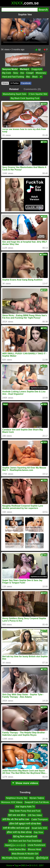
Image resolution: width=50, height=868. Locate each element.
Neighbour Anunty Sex (17, 798)
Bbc (28, 77)
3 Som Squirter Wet (38, 94)
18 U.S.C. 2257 (36, 865)
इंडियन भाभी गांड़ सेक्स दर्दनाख (19, 832)
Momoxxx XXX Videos (12, 802)
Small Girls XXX (39, 828)
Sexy (16, 73)
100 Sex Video (35, 815)
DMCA (24, 865)
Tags (17, 865)
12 (38, 50)
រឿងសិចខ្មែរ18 (42, 858)
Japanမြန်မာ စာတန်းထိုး (15, 845)
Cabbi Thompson (40, 819)
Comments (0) (32, 89)
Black (35, 77)
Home (9, 865)
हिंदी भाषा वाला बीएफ (17, 815)
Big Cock (7, 73)
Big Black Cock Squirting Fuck (25, 98)
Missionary (41, 73)
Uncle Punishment (37, 845)
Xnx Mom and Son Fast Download (25, 841)
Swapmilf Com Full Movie (37, 802)
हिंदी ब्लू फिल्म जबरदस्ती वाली (25, 837)
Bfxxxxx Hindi (34, 849)
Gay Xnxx (38, 832)
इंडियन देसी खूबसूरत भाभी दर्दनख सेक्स (25, 824)
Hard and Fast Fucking (13, 77)
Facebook (26, 83)
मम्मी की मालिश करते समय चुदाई (16, 828)
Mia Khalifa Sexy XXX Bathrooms (18, 858)
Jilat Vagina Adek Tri (25, 807)
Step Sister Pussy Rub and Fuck (25, 811)
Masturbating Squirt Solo (14, 94)
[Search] (19, 10)
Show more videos (25, 783)
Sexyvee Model (10, 69)
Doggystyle (37, 69)
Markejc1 (25, 69)
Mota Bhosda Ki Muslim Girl (25, 854)
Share (5, 83)
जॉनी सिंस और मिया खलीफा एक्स (16, 819)
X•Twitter (15, 83)
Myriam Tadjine (37, 798)
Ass (22, 73)
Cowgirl (30, 73)
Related (14, 89)
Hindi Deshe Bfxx (17, 849)
